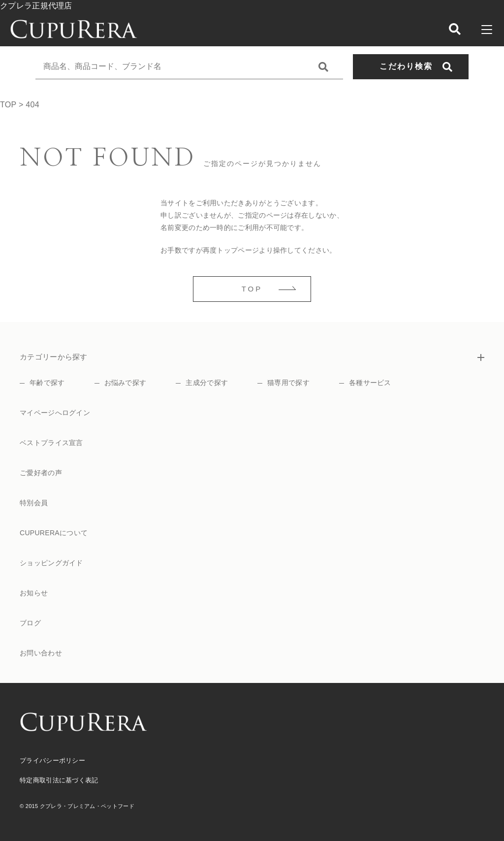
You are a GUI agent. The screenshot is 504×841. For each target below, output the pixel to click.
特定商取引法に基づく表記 (59, 780)
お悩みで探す (126, 383)
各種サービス (370, 383)
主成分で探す (207, 383)
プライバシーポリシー (52, 760)
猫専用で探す (288, 383)
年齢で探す (47, 383)
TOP (252, 289)
